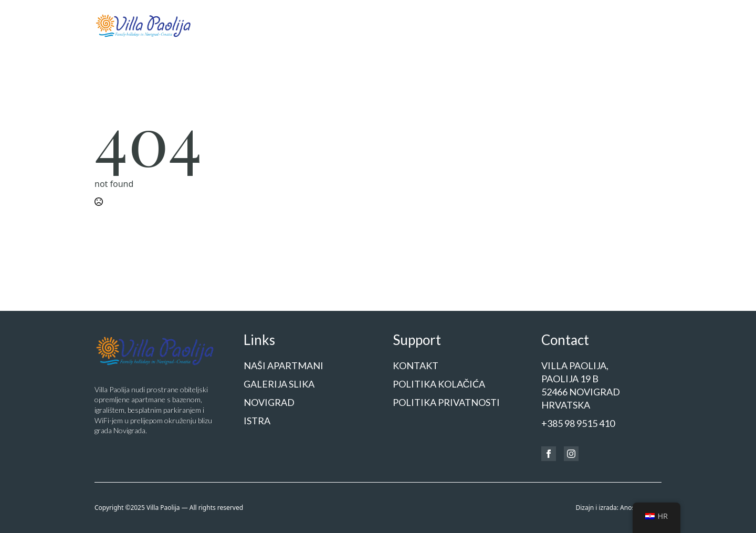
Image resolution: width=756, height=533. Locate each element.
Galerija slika (424, 24)
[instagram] (571, 454)
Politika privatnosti (446, 402)
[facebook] (549, 454)
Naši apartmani (348, 24)
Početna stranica (272, 24)
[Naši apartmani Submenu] (381, 25)
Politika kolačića (439, 384)
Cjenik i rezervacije (579, 24)
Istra (522, 24)
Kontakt (644, 24)
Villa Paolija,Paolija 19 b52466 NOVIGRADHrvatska (581, 385)
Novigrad (481, 24)
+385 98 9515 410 (578, 423)
